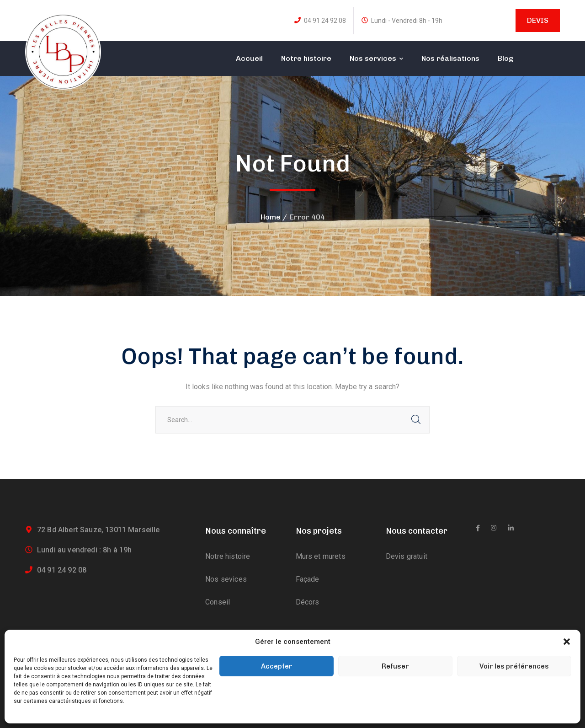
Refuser (395, 666)
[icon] (478, 528)
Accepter (277, 666)
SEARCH (416, 420)
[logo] (63, 51)
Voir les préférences (514, 666)
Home (271, 217)
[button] (567, 642)
